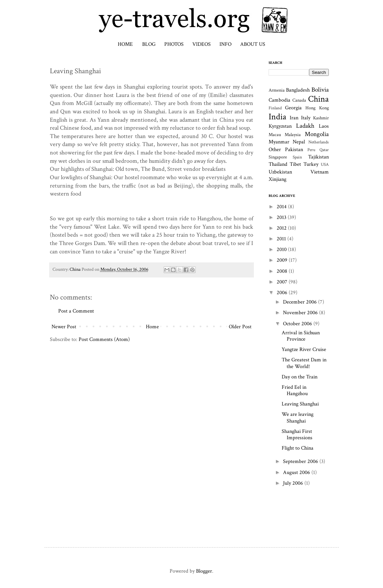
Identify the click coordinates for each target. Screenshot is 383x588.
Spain (297, 157)
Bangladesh (298, 90)
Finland (275, 108)
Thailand (278, 164)
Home (125, 44)
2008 (283, 271)
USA (325, 164)
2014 (282, 207)
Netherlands (319, 142)
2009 (283, 260)
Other (275, 150)
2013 (282, 217)
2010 (282, 250)
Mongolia (317, 134)
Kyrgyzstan (280, 126)
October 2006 (298, 324)
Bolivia (320, 90)
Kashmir (321, 118)
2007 (283, 282)
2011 (282, 239)
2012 (282, 228)
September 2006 (301, 461)
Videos (202, 44)
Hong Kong (317, 108)
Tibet (295, 164)
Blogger (204, 571)
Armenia (277, 90)
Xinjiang (277, 179)
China (75, 269)
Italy (306, 118)
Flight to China (298, 448)
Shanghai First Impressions (297, 435)
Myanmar (279, 142)
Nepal (299, 142)
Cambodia (279, 100)
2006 (283, 293)
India (277, 117)
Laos (324, 126)
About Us (253, 44)
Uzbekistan (280, 172)
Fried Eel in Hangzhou (295, 390)
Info (225, 44)
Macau (275, 135)
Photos (174, 44)
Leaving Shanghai (300, 404)
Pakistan (294, 150)
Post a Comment (76, 311)
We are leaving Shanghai (298, 418)
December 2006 (301, 302)
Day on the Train (300, 377)
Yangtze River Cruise (304, 349)
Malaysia (293, 135)
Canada (299, 100)
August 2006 (297, 473)
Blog (149, 44)
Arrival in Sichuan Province (301, 336)
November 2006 (301, 313)
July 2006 (294, 483)
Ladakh (305, 126)
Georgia (293, 108)
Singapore (278, 157)
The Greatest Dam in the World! (304, 363)
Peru (311, 150)
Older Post (240, 327)
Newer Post (64, 327)
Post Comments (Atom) (104, 339)
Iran (294, 118)
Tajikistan (318, 157)
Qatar (324, 150)
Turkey (311, 164)
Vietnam (320, 172)
